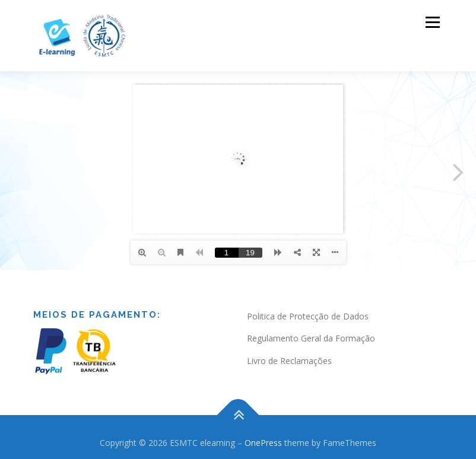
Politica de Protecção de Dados (308, 316)
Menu (432, 22)
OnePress (263, 443)
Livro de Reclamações (289, 361)
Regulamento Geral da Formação (311, 338)
